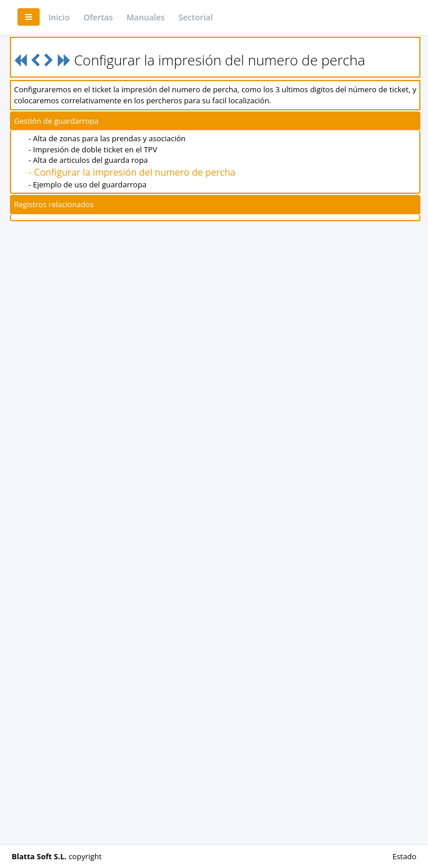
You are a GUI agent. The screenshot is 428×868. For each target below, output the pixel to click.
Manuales (146, 17)
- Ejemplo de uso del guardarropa (87, 184)
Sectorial (196, 17)
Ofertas (98, 17)
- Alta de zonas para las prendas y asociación (107, 138)
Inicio (59, 17)
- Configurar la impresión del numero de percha (132, 172)
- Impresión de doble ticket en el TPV (93, 149)
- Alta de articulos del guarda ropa (88, 160)
